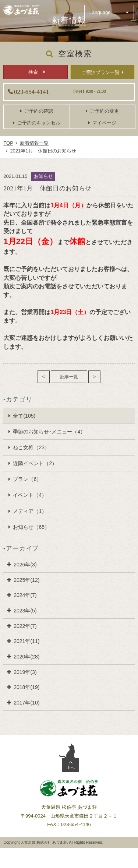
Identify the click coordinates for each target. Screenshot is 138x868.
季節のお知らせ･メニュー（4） (49, 432)
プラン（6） (27, 479)
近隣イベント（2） (35, 463)
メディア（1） (30, 511)
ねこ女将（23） (31, 447)
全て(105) (24, 416)
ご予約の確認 (39, 111)
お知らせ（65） (31, 527)
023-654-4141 (31, 92)
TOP (8, 143)
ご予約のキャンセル (39, 123)
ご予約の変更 (105, 111)
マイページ (104, 123)
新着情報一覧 (34, 143)
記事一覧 (69, 377)
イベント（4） (30, 495)
